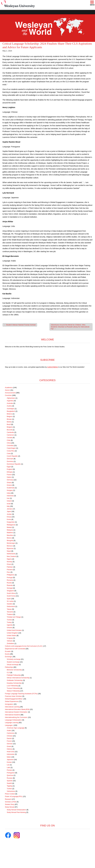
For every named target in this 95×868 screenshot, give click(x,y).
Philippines (11, 575)
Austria (9, 406)
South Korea (11, 596)
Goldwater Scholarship (15, 680)
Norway (9, 562)
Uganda (10, 625)
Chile (9, 440)
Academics (9, 388)
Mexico (9, 538)
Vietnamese (11, 791)
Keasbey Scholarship (14, 683)
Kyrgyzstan (11, 522)
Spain (9, 599)
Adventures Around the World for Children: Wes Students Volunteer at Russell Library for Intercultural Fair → (70, 327)
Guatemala (11, 488)
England (10, 469)
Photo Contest (10, 794)
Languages (9, 725)
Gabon (9, 477)
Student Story (10, 804)
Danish (9, 738)
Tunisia (9, 620)
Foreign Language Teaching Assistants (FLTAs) (21, 694)
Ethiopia (10, 472)
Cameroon (10, 435)
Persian (9, 770)
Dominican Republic (14, 464)
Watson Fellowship (13, 691)
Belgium (10, 416)
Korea (9, 519)
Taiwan (9, 609)
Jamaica (10, 509)
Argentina (10, 401)
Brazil (9, 424)
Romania (10, 580)
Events (7, 654)
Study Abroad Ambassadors (16, 810)
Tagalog (10, 786)
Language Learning (12, 723)
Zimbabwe (10, 643)
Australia (10, 403)
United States (12, 636)
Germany (10, 480)
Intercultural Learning (12, 707)
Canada (10, 438)
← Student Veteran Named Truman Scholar (20, 325)
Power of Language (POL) (14, 796)
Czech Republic (12, 456)
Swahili (9, 783)
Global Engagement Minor (14, 699)
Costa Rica (11, 451)
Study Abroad (10, 807)
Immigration (9, 704)
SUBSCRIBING (53, 367)
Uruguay (10, 638)
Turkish (9, 789)
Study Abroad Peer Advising (16, 812)
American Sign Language (16, 728)
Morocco (10, 546)
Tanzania (10, 612)
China (9, 443)
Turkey (9, 622)
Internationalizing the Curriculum (16, 717)
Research (8, 799)
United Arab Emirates (14, 630)
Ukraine (9, 628)
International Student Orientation (16, 712)
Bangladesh (11, 411)
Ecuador (8, 651)
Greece (9, 485)
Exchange (9, 657)
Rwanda (10, 585)
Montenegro (11, 543)
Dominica (10, 461)
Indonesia (10, 496)
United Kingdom (12, 633)
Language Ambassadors (13, 720)
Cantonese (11, 733)
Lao (8, 765)
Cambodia (10, 432)
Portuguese (11, 773)
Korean (9, 762)
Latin (8, 768)
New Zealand (11, 556)
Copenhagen (11, 448)
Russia (9, 583)
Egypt (9, 467)
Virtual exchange (13, 665)
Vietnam (10, 641)
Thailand (10, 614)
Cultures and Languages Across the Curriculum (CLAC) (24, 646)
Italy (8, 506)
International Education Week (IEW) (17, 709)
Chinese (10, 736)
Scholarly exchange (14, 659)
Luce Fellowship (12, 686)
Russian (10, 778)
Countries (8, 395)
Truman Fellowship (13, 688)
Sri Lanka (10, 601)
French (9, 741)
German (10, 744)
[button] (92, 2)
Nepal (9, 551)
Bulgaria (10, 427)
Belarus (9, 414)
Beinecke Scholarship (14, 670)
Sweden (10, 604)
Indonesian (11, 754)
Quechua (10, 775)
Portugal (10, 578)
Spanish (10, 781)
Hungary (10, 490)
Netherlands (11, 554)
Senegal (10, 588)
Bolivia (9, 422)
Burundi (9, 430)
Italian (9, 757)
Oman (9, 564)
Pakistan (10, 567)
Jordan (9, 514)
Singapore (10, 591)
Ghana (9, 483)
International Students (13, 715)
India (8, 493)
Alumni (7, 390)
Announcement (10, 393)
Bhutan (9, 419)
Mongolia (10, 541)
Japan (9, 511)
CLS (8, 673)
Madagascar (11, 525)
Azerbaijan (11, 409)
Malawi (9, 527)
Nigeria (9, 559)
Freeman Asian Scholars (13, 696)
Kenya (9, 517)
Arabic (9, 731)
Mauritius (10, 535)
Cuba (9, 453)
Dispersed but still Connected (15, 649)
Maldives (10, 533)
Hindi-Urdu (11, 752)
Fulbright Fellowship (14, 675)
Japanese (10, 760)
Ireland (9, 501)
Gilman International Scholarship (18, 678)
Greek (9, 746)
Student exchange (13, 662)
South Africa (11, 593)
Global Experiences (12, 701)
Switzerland (11, 606)
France (9, 475)
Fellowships (9, 667)
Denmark (10, 459)
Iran (8, 498)
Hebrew (9, 749)
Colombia (10, 446)
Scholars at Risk (11, 802)
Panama (10, 570)
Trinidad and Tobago (14, 617)
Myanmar (10, 548)
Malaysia (10, 530)
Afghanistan (11, 398)
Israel (9, 504)
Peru (8, 572)
